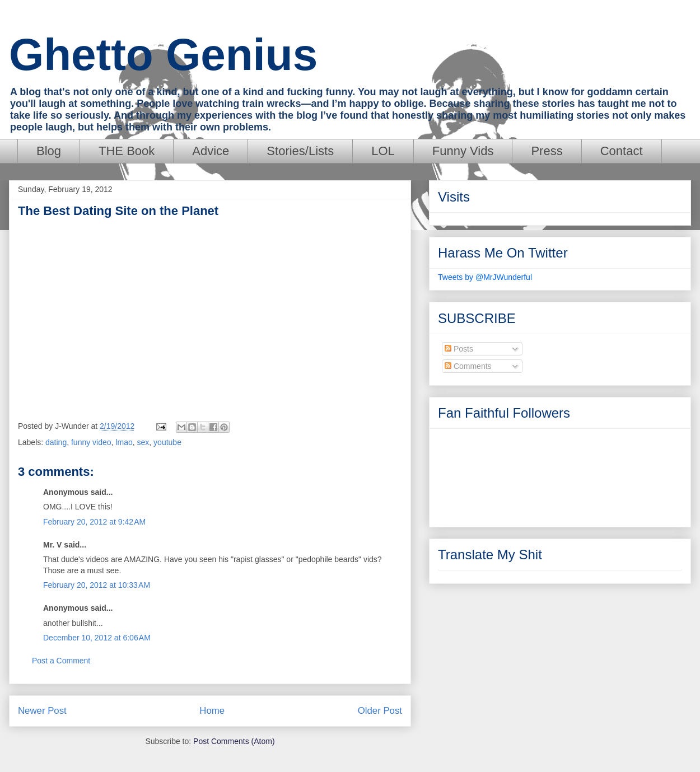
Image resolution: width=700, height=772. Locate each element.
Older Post (380, 711)
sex (143, 442)
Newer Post (42, 711)
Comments (468, 366)
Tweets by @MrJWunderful (485, 277)
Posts (459, 349)
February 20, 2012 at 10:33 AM (97, 585)
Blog (49, 151)
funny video (91, 442)
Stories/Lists (300, 151)
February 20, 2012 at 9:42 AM (94, 522)
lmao (124, 442)
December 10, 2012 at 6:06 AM (97, 638)
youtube (167, 442)
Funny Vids (463, 151)
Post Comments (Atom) (234, 741)
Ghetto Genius (163, 55)
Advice (211, 151)
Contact (622, 151)
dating (56, 442)
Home (212, 711)
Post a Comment (61, 661)
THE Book (127, 151)
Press (547, 151)
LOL (383, 151)
